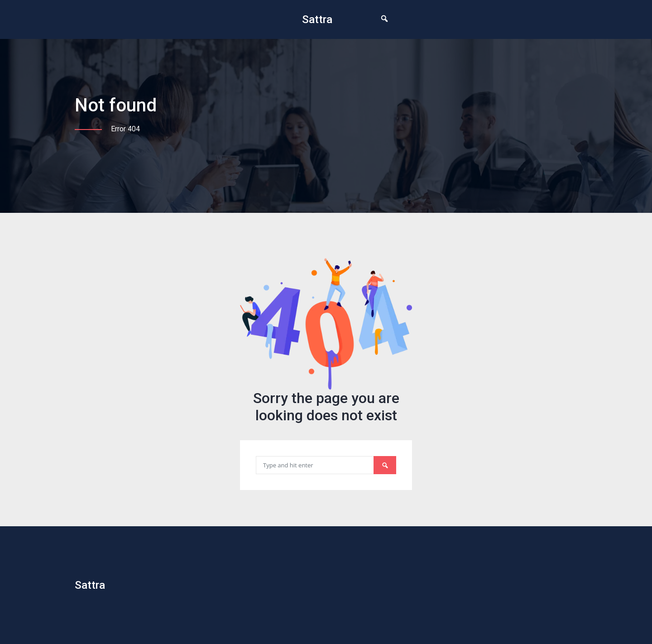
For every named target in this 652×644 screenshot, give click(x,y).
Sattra (317, 19)
